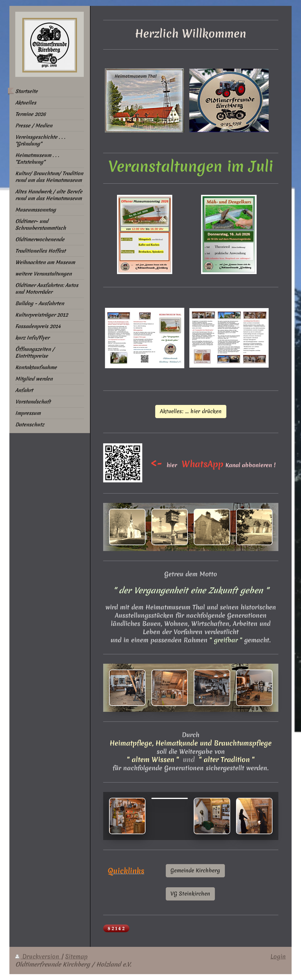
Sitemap (76, 957)
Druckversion (38, 957)
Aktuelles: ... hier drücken (191, 411)
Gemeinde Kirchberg (195, 870)
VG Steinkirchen (190, 894)
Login (278, 957)
